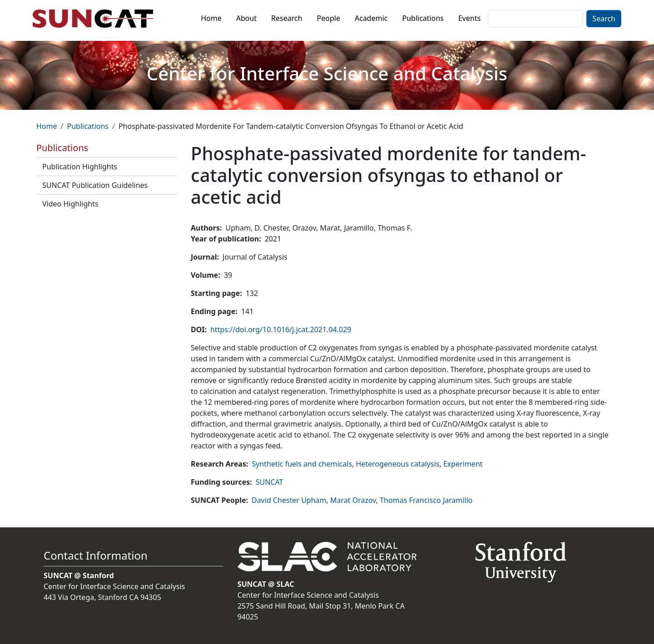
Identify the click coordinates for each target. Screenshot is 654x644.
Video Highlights (70, 204)
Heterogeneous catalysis (398, 464)
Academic (371, 18)
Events (469, 18)
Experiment (463, 464)
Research (287, 18)
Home (211, 18)
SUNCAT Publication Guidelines (95, 185)
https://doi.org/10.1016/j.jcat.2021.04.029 (281, 329)
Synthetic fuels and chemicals (302, 464)
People (329, 18)
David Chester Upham (289, 500)
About (246, 18)
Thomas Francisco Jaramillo (426, 500)
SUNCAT (270, 482)
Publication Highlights (80, 167)
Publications (423, 18)
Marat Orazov (353, 500)
